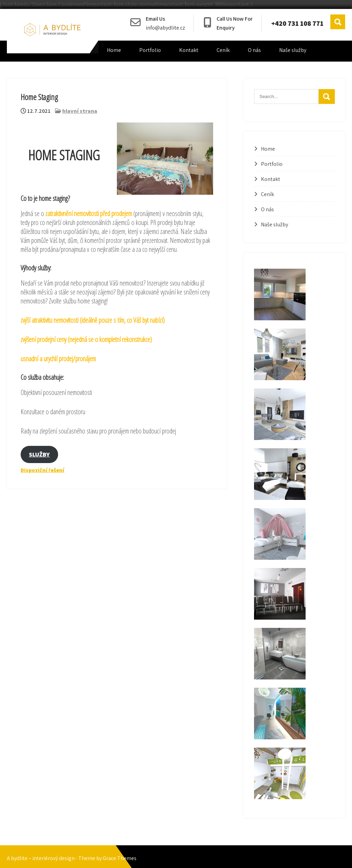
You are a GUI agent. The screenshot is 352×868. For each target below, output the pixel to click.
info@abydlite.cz (165, 28)
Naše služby (293, 50)
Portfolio (150, 50)
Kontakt (189, 50)
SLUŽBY (39, 454)
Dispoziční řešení (42, 470)
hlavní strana (80, 111)
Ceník (223, 50)
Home (114, 50)
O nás (254, 50)
